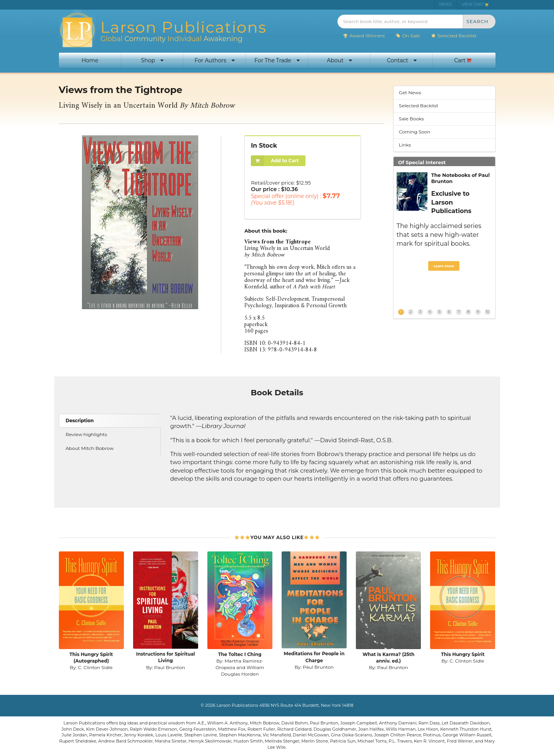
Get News (410, 92)
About (339, 60)
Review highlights (87, 434)
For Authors (215, 60)
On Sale (408, 36)
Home (90, 60)
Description (80, 420)
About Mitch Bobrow (90, 448)
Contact (402, 60)
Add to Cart (275, 161)
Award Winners (364, 36)
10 (487, 312)
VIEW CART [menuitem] (475, 4)
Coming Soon (415, 132)
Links (405, 145)
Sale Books (411, 119)
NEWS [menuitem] (446, 4)
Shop (152, 60)
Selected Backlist (454, 36)
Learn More (444, 266)
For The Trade (277, 60)
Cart (463, 60)
